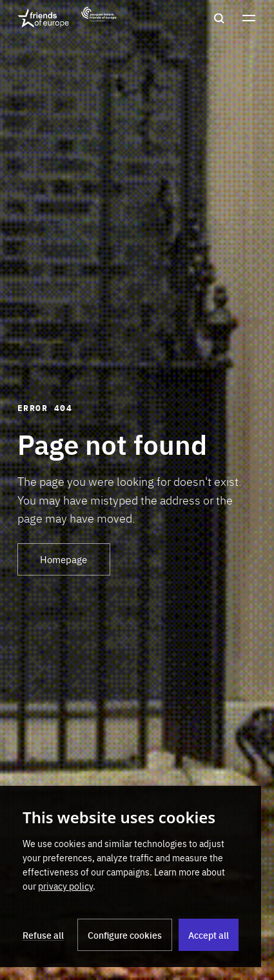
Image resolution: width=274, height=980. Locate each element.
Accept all (209, 935)
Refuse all (43, 935)
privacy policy (65, 886)
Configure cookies (125, 935)
